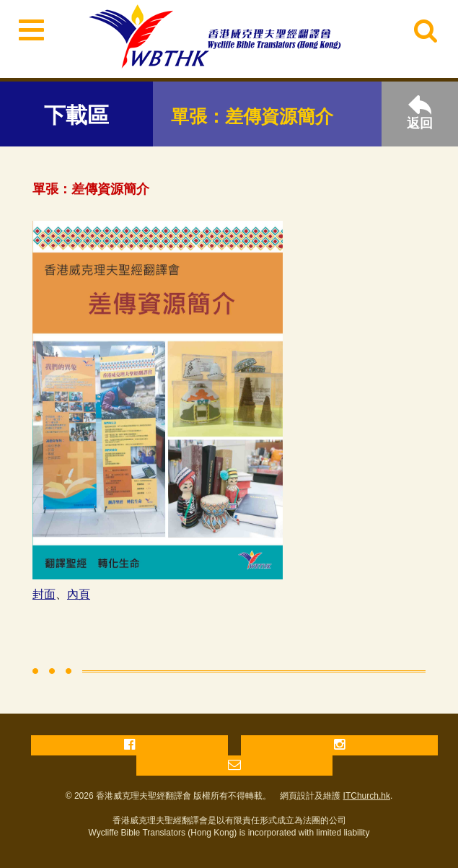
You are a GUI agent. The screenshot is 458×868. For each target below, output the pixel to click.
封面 (44, 594)
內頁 (79, 594)
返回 (420, 113)
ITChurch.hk (367, 796)
